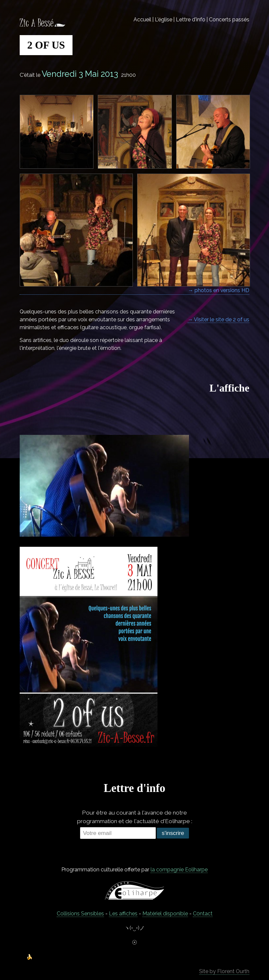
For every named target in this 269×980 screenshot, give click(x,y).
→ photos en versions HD (219, 290)
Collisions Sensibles (80, 914)
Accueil (142, 20)
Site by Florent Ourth (224, 971)
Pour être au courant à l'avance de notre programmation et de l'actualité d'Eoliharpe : (135, 817)
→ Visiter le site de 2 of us (218, 320)
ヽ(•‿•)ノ (134, 928)
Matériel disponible (165, 914)
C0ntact (203, 914)
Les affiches (123, 914)
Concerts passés (229, 20)
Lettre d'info (191, 20)
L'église (164, 20)
